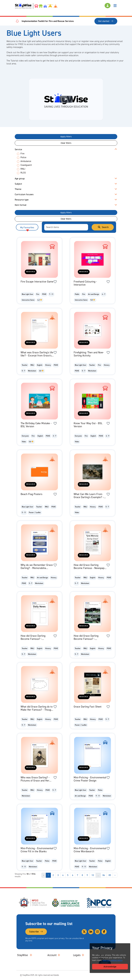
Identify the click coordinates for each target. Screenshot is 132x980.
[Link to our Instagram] (97, 932)
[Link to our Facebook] (104, 932)
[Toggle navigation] (115, 6)
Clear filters (66, 143)
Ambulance (26, 161)
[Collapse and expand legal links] (83, 955)
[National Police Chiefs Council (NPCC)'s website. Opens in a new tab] (99, 903)
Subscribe (36, 932)
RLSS (23, 173)
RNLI (23, 169)
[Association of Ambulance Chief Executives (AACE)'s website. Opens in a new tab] (66, 903)
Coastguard (26, 165)
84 (104, 875)
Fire (22, 154)
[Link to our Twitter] (84, 932)
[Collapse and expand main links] (31, 955)
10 (93, 875)
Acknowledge (110, 967)
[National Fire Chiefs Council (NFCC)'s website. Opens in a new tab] (33, 903)
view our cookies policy (112, 960)
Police (23, 157)
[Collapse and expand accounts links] (59, 955)
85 (110, 875)
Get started (106, 21)
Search (103, 227)
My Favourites (27, 228)
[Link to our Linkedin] (91, 932)
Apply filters (66, 137)
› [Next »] (115, 875)
